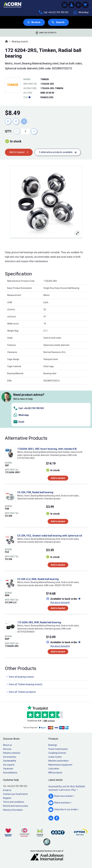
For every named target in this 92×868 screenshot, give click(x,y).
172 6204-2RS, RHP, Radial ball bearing (39, 622)
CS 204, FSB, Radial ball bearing (35, 492)
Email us (7, 790)
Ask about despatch (60, 602)
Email (19, 422)
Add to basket (17, 152)
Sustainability (10, 761)
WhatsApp (81, 12)
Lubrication (54, 769)
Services (7, 749)
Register (7, 798)
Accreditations (10, 773)
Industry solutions (12, 753)
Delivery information (13, 810)
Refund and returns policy (16, 806)
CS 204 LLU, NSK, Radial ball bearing (38, 579)
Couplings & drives (57, 753)
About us (7, 745)
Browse (36, 22)
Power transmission (58, 749)
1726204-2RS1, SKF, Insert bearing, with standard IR (47, 449)
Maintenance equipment (60, 765)
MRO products (55, 773)
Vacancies (8, 769)
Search (60, 22)
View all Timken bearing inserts (26, 684)
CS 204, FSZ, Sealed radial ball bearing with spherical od (50, 536)
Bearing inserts (20, 42)
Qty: (8, 131)
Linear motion (55, 757)
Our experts (9, 765)
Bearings (53, 745)
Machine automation (58, 761)
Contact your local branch (15, 794)
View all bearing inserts (21, 677)
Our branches (10, 757)
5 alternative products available (56, 152)
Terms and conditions (14, 802)
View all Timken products (22, 692)
